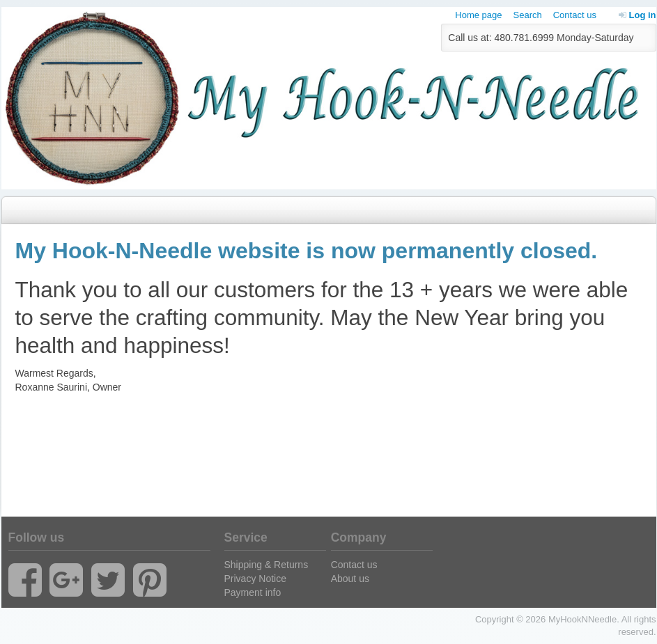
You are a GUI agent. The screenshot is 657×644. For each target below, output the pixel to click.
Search (528, 15)
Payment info (253, 592)
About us (350, 579)
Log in (637, 15)
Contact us (575, 15)
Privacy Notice (255, 579)
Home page (478, 15)
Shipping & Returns (266, 565)
